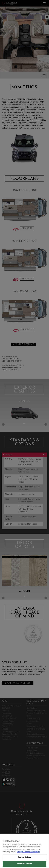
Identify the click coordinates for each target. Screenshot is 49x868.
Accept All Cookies (24, 864)
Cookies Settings (24, 857)
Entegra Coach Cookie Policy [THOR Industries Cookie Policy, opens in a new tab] (28, 852)
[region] (24, 851)
